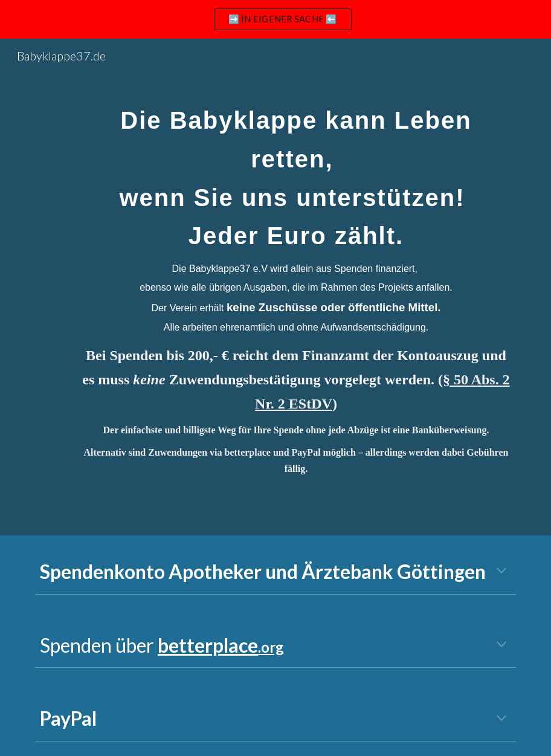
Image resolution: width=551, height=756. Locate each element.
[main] (296, 287)
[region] (275, 19)
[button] (501, 572)
